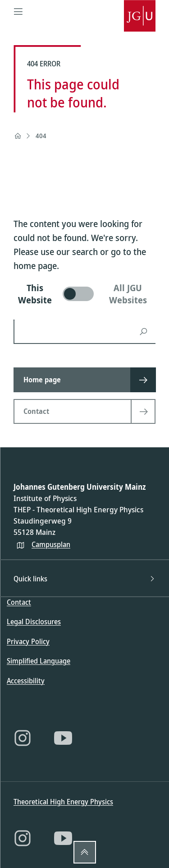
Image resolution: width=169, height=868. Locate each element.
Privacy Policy (28, 641)
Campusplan (51, 544)
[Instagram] (23, 738)
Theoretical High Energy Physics (63, 802)
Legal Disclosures (34, 622)
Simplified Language (39, 661)
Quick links (84, 579)
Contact (19, 602)
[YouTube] (63, 738)
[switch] (84, 294)
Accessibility (26, 681)
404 (41, 136)
